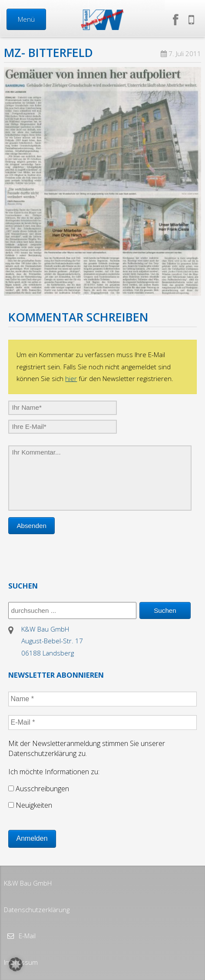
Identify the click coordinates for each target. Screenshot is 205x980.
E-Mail (26, 936)
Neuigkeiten (30, 805)
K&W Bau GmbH (28, 883)
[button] (16, 964)
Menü (26, 19)
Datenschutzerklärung (37, 910)
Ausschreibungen (39, 789)
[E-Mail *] (103, 722)
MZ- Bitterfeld (48, 53)
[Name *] (103, 699)
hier (71, 378)
